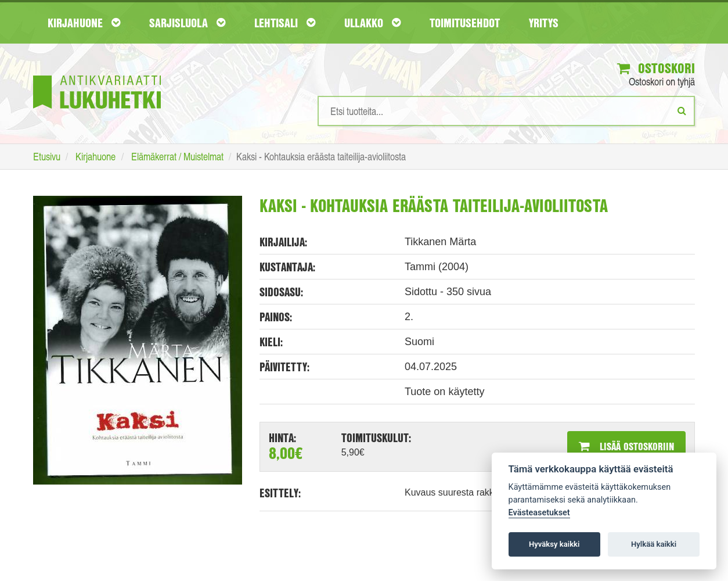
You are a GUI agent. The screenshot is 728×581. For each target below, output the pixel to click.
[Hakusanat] (506, 111)
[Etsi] (682, 110)
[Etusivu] (97, 75)
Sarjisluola (187, 23)
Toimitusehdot (465, 23)
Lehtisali (285, 23)
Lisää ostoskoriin (626, 446)
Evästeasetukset (539, 513)
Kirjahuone (84, 23)
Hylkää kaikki (654, 544)
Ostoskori (656, 68)
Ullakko (372, 23)
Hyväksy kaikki (554, 544)
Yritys (544, 23)
